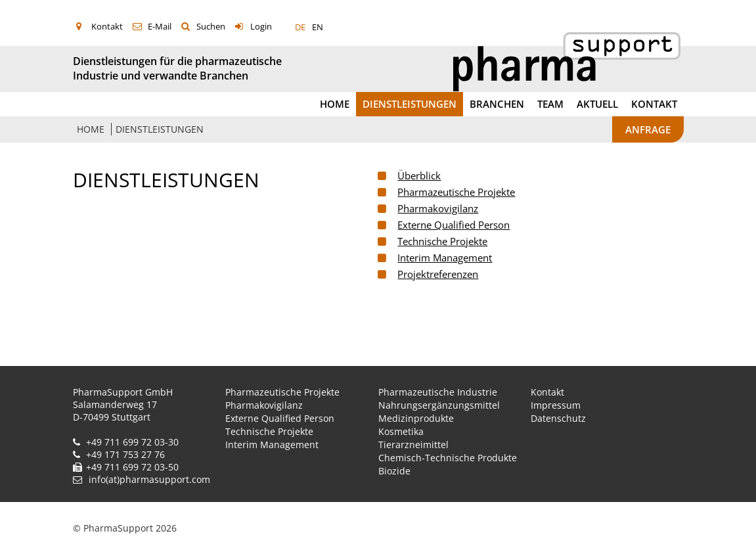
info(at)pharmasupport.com (149, 479)
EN (318, 27)
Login (261, 26)
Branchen (497, 104)
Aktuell (597, 104)
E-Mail (160, 26)
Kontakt (107, 26)
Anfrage (648, 129)
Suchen (211, 26)
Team (550, 104)
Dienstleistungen (410, 104)
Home (335, 104)
